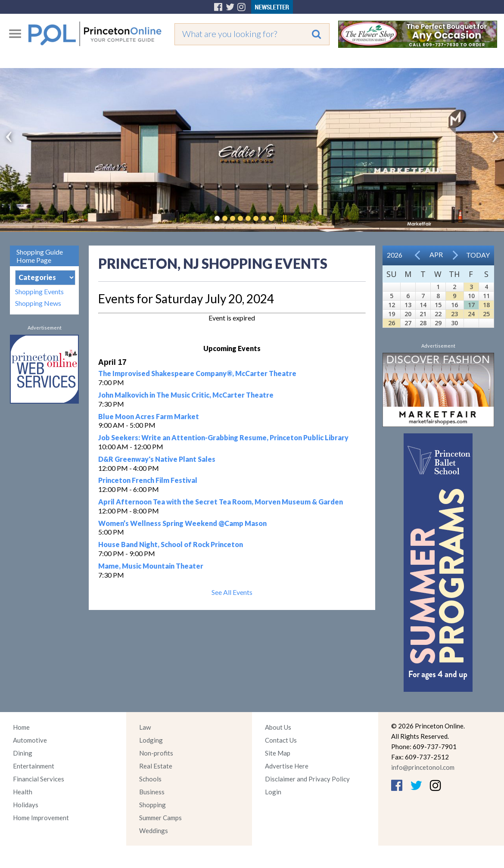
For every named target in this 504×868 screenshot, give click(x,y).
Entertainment (34, 766)
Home (21, 727)
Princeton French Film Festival (148, 480)
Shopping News (38, 303)
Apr (436, 254)
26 (392, 323)
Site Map (278, 753)
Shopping (152, 805)
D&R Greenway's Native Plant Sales (157, 459)
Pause (284, 218)
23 (454, 314)
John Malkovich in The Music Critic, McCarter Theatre (186, 395)
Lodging (151, 740)
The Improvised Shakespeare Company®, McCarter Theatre (197, 373)
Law (145, 727)
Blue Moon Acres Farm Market (149, 416)
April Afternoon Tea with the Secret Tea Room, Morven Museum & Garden (221, 502)
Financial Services (39, 779)
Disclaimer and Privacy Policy (307, 779)
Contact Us (281, 740)
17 (471, 305)
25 (486, 314)
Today (478, 255)
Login (273, 792)
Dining (23, 753)
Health (23, 792)
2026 (395, 255)
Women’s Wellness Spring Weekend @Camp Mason (182, 523)
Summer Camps (160, 818)
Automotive (30, 740)
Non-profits (156, 753)
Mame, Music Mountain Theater (151, 566)
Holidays (26, 805)
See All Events (232, 592)
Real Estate (156, 766)
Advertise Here (287, 766)
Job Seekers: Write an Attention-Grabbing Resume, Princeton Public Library (223, 437)
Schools (150, 779)
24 (471, 314)
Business (152, 792)
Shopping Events (39, 291)
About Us (278, 727)
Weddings (154, 831)
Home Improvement (41, 818)
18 (486, 305)
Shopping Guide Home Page (40, 256)
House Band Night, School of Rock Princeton (171, 544)
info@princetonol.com (423, 767)
